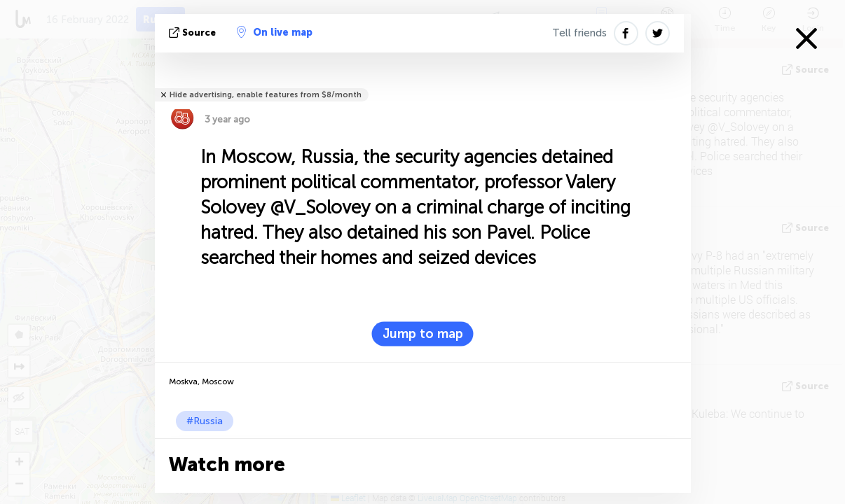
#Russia (205, 421)
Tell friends (579, 33)
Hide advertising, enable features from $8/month (266, 95)
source (194, 33)
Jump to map (423, 334)
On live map (275, 32)
